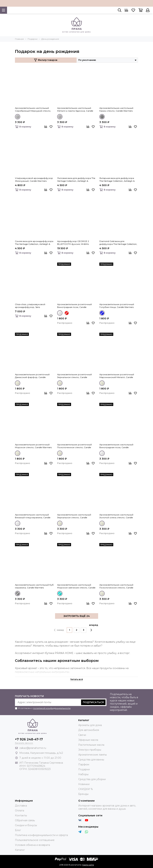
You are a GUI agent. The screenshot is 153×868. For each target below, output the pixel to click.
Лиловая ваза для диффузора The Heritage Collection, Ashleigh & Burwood (76, 180)
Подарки (84, 769)
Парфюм (84, 764)
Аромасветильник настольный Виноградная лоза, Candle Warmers (116, 446)
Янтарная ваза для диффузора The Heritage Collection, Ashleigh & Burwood (117, 180)
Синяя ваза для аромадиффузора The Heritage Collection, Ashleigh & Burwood (34, 243)
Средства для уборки (92, 779)
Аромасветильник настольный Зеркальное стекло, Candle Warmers (74, 516)
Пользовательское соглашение (35, 840)
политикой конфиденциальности (52, 708)
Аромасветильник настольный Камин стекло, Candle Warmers (116, 109)
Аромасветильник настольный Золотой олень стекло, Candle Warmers (116, 516)
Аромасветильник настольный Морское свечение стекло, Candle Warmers (76, 586)
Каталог (20, 850)
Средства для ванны (91, 760)
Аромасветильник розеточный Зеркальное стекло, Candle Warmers (74, 376)
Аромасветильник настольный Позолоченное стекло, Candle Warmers (116, 586)
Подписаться (93, 702)
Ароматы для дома (90, 725)
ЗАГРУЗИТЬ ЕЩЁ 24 (77, 616)
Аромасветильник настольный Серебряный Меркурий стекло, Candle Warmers (33, 109)
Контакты (21, 815)
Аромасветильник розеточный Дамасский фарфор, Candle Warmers (32, 376)
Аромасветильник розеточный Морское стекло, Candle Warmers (33, 446)
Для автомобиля (89, 730)
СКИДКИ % (86, 789)
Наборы (83, 774)
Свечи (82, 735)
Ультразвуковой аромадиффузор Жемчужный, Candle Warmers (34, 180)
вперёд (94, 628)
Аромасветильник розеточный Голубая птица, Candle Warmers (117, 306)
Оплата (20, 811)
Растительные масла (91, 745)
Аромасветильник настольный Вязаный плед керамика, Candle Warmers (33, 516)
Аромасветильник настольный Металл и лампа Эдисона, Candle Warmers (75, 109)
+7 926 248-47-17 (29, 739)
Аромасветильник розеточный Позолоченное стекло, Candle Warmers (74, 446)
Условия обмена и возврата (32, 845)
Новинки (84, 784)
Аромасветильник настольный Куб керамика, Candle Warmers (34, 586)
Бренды (83, 794)
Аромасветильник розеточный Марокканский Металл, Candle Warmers (117, 376)
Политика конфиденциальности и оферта (41, 835)
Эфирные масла (88, 740)
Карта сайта (88, 865)
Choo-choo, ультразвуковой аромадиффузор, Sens (30, 306)
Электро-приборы (90, 750)
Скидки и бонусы (26, 825)
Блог (18, 830)
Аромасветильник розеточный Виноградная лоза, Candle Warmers (74, 306)
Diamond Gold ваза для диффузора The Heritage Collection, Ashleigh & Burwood (118, 243)
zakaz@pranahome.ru (33, 748)
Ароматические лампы (93, 755)
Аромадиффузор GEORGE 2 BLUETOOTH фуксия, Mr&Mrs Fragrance (73, 243)
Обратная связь (25, 820)
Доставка (21, 806)
